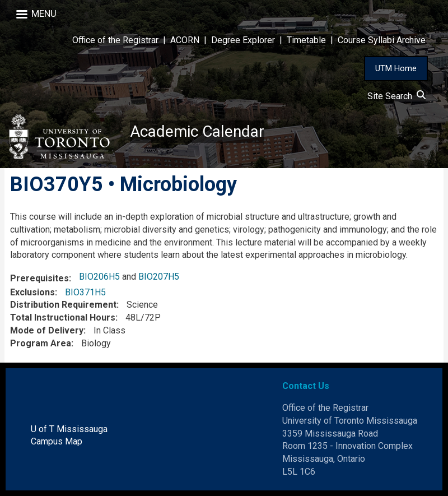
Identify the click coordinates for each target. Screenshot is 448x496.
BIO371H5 (85, 292)
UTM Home (396, 68)
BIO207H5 (159, 277)
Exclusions (32, 292)
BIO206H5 (99, 277)
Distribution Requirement (63, 305)
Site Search (396, 96)
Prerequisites (39, 278)
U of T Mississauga (69, 429)
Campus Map (57, 441)
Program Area (41, 343)
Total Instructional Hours (63, 317)
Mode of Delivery (47, 330)
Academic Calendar (197, 131)
